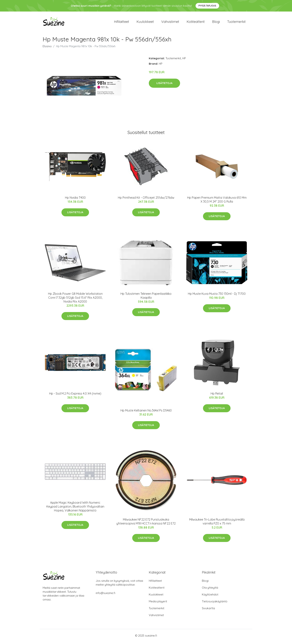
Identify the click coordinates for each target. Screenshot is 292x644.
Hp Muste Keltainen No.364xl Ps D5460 (146, 412)
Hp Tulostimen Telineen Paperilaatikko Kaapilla (146, 297)
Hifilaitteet (122, 23)
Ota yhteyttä (210, 590)
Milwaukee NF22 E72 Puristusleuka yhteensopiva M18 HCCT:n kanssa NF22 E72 (146, 523)
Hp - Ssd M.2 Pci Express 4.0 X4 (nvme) (75, 396)
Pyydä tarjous (207, 6)
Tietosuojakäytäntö (215, 603)
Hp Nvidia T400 (75, 200)
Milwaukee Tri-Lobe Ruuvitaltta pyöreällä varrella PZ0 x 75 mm (217, 523)
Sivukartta (208, 610)
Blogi (216, 23)
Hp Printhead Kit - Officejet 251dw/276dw (146, 200)
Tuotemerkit (236, 23)
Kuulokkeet (145, 23)
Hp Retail (217, 396)
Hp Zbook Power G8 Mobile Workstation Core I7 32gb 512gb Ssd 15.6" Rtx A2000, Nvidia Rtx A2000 (75, 299)
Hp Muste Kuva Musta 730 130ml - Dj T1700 (217, 296)
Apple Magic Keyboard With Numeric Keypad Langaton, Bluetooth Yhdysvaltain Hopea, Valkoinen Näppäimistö (75, 508)
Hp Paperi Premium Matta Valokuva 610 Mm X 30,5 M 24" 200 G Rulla (217, 202)
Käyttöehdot (210, 597)
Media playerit (158, 603)
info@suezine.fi (105, 595)
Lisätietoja (164, 85)
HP (184, 60)
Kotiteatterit (196, 23)
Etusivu (47, 48)
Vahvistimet (170, 23)
